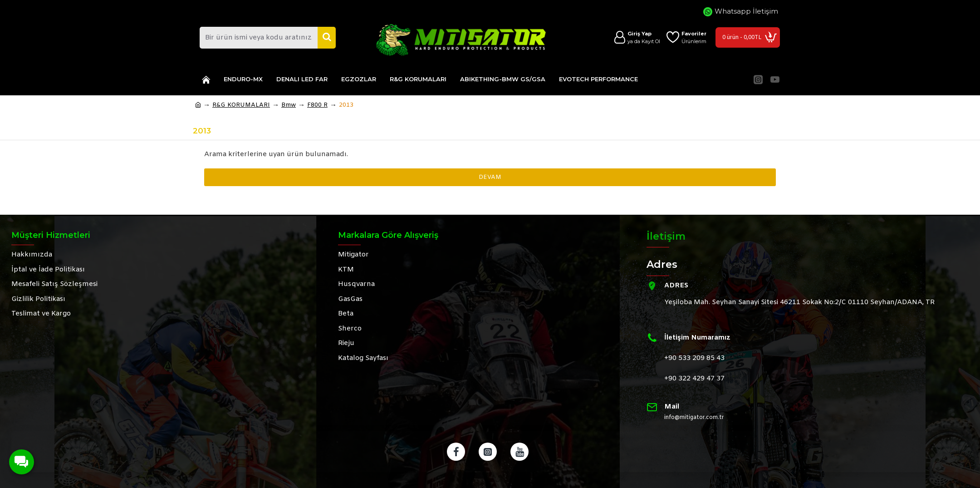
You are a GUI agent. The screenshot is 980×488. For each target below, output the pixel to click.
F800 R (317, 105)
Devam (490, 177)
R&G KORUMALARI (241, 105)
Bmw (289, 105)
